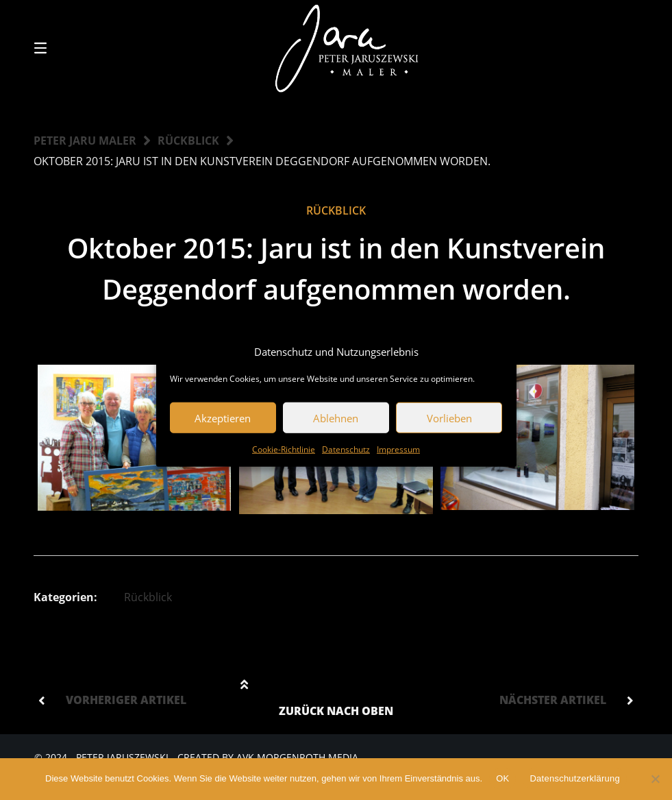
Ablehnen (336, 417)
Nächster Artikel (553, 700)
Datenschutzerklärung (574, 778)
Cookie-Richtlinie (284, 449)
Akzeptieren (223, 417)
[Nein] (655, 779)
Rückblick (188, 141)
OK (502, 778)
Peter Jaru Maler (85, 141)
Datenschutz (346, 449)
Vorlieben (449, 417)
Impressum (398, 449)
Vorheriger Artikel (126, 700)
